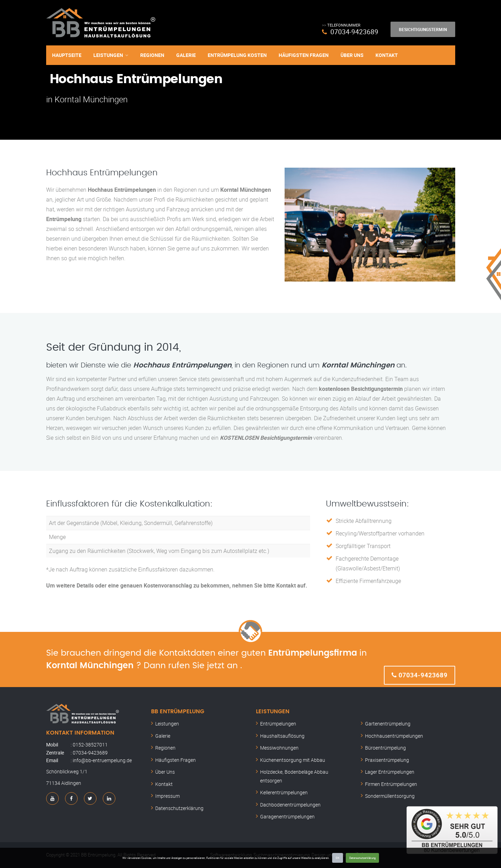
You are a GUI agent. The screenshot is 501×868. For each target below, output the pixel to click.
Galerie (186, 55)
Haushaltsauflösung (282, 736)
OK (338, 858)
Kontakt (387, 55)
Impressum (167, 796)
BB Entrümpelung (178, 712)
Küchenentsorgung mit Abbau (293, 760)
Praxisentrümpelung (387, 760)
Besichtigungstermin (423, 29)
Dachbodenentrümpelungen (290, 805)
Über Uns (352, 55)
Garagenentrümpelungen (287, 816)
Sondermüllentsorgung (390, 796)
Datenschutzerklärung (362, 858)
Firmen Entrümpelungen (391, 784)
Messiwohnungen (279, 748)
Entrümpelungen (278, 724)
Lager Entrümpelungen (390, 772)
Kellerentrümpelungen (284, 792)
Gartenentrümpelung (388, 724)
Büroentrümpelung (385, 748)
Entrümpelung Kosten (237, 55)
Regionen (152, 55)
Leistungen (108, 55)
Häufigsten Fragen (304, 55)
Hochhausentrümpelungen (394, 736)
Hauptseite (67, 55)
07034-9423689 (354, 32)
